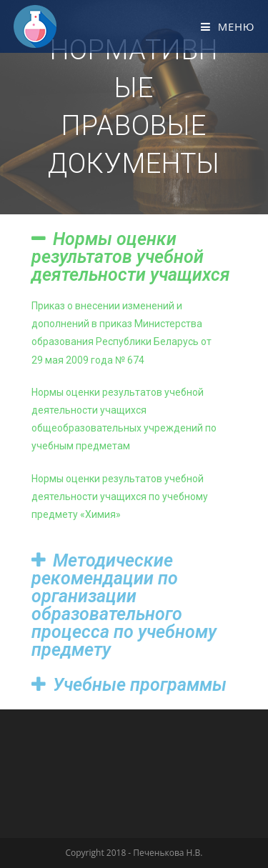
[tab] (134, 257)
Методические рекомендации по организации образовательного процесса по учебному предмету (124, 605)
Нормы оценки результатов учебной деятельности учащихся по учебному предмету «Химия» (120, 497)
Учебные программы (140, 685)
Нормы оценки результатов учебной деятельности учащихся (131, 257)
